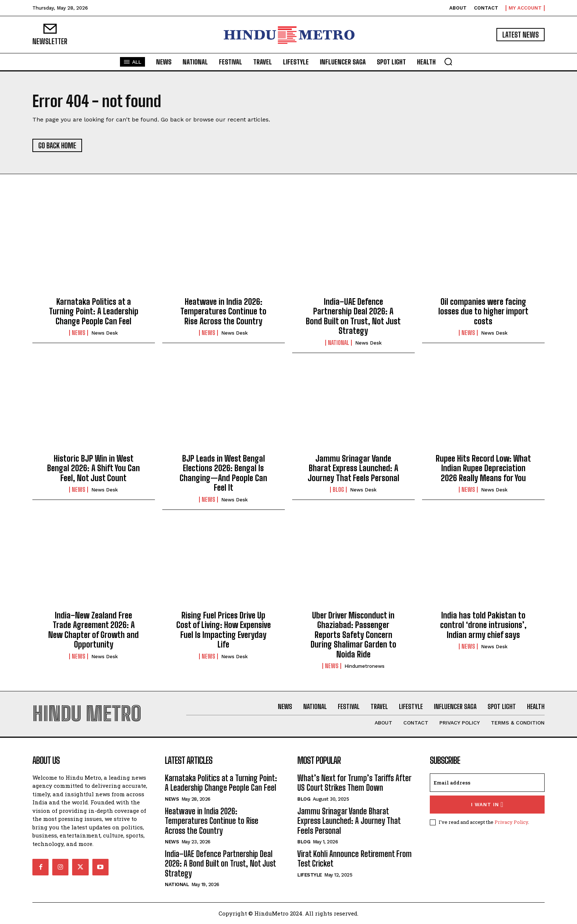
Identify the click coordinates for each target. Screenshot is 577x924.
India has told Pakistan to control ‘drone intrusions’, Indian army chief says (483, 625)
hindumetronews (364, 666)
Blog (338, 490)
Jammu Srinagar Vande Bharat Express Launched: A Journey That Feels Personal (353, 468)
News (79, 333)
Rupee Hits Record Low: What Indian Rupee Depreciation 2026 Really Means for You (483, 468)
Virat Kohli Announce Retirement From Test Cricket (355, 859)
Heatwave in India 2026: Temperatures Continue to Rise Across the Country (223, 311)
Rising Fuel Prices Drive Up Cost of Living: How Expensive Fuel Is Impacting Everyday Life (224, 630)
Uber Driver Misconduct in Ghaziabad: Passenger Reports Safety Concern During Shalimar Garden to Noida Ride (353, 635)
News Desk (105, 333)
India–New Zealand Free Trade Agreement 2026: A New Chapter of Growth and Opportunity (93, 630)
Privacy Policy (511, 822)
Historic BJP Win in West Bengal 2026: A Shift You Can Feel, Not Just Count (93, 468)
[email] (487, 783)
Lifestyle (310, 875)
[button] (448, 61)
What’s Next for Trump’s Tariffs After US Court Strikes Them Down (354, 783)
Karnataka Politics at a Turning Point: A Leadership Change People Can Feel (94, 311)
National (339, 343)
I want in (487, 805)
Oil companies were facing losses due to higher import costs (483, 311)
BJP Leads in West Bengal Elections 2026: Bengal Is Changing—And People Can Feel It (223, 473)
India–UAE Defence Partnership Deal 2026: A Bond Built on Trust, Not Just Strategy (353, 316)
